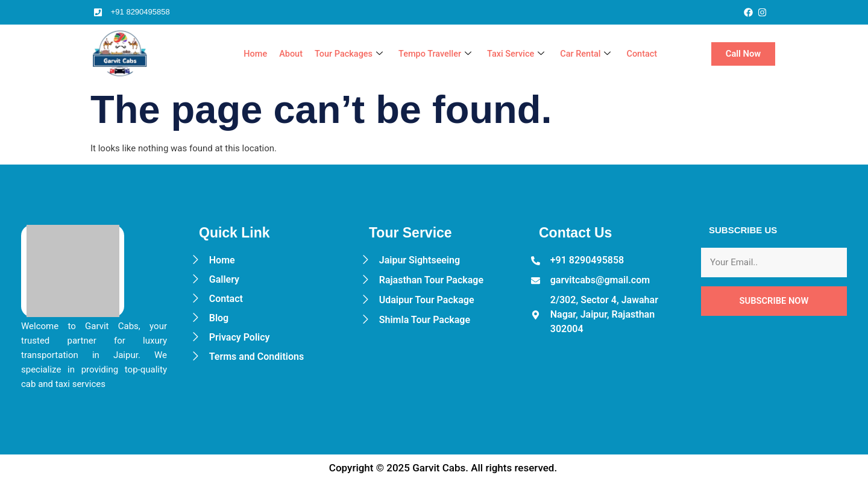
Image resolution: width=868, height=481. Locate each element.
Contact (642, 54)
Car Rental (584, 54)
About (281, 54)
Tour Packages (341, 54)
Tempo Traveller (429, 54)
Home (245, 54)
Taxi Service (512, 54)
